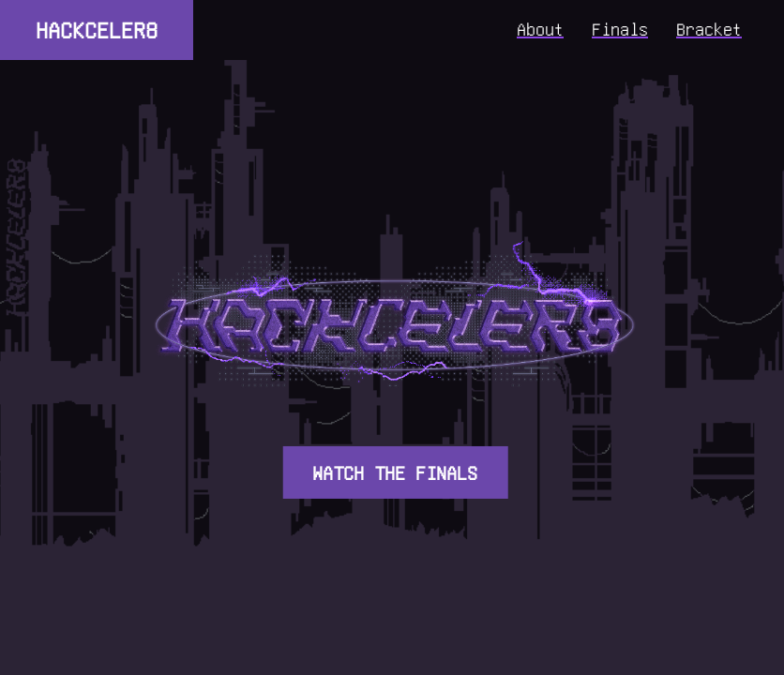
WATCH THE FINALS (395, 472)
